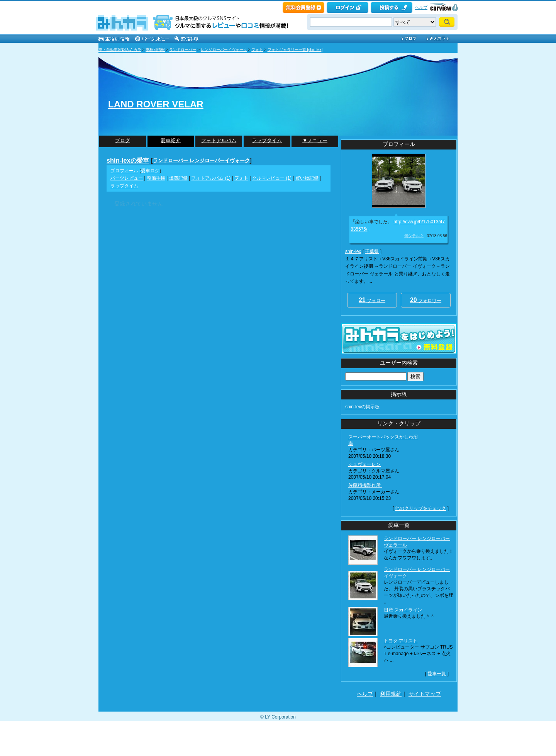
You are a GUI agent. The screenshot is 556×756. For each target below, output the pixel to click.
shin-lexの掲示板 (362, 407)
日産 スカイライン (403, 610)
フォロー (372, 300)
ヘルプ (421, 7)
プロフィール (124, 171)
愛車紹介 (171, 140)
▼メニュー (315, 140)
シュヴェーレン (364, 464)
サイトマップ (425, 694)
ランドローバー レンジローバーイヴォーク (201, 161)
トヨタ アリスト (401, 641)
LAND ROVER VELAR (156, 104)
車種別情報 (155, 50)
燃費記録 (178, 178)
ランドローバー (183, 50)
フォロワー (426, 300)
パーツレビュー (127, 178)
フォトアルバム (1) (211, 178)
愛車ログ (150, 171)
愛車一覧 (437, 674)
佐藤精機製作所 (365, 485)
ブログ (123, 140)
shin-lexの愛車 (128, 160)
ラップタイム (267, 140)
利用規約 (391, 694)
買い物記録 (307, 178)
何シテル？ (414, 236)
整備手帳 (156, 178)
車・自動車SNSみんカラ (120, 50)
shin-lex (353, 251)
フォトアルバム (219, 140)
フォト (257, 50)
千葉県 (372, 251)
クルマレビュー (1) (272, 178)
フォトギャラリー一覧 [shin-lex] (295, 50)
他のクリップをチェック (420, 508)
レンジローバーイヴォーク (224, 50)
